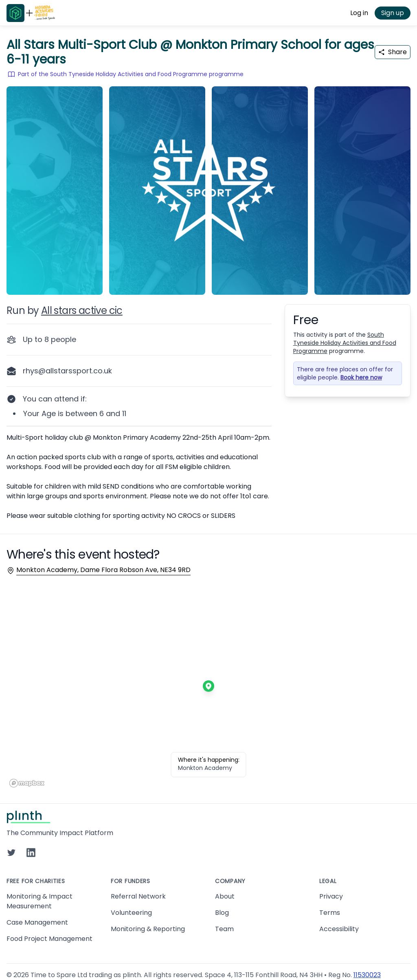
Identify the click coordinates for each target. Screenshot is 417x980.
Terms (330, 913)
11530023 (367, 975)
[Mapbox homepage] (27, 783)
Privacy (331, 896)
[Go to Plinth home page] (15, 13)
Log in (359, 13)
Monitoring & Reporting (148, 929)
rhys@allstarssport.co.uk (67, 371)
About (225, 896)
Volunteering (131, 913)
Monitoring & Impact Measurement (40, 901)
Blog (222, 913)
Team (224, 929)
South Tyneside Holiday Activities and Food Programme (345, 343)
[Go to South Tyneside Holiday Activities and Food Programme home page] (45, 13)
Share (393, 52)
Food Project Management (49, 939)
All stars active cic (82, 310)
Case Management (37, 922)
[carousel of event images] (208, 186)
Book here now (361, 377)
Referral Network (138, 896)
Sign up (393, 13)
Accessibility (339, 929)
